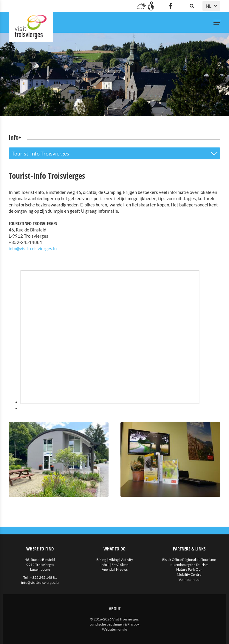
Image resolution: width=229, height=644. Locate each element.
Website (108, 629)
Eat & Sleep (120, 565)
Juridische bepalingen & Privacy (114, 624)
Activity (127, 560)
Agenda (108, 569)
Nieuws (122, 569)
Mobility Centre (189, 574)
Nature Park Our (189, 569)
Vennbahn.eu (189, 580)
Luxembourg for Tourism (189, 565)
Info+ (105, 565)
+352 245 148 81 (44, 577)
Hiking (114, 560)
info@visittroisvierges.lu (33, 248)
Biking (101, 560)
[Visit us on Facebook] (170, 6)
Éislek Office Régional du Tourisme (189, 560)
